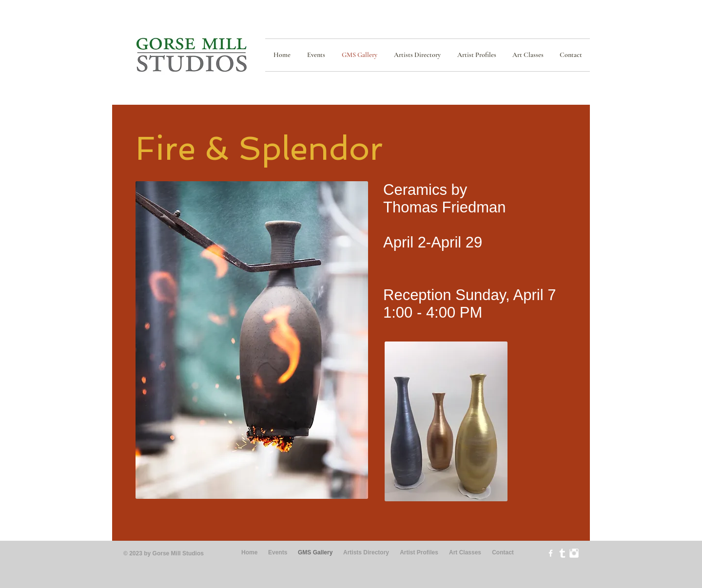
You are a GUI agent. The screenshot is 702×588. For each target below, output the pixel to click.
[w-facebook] (551, 553)
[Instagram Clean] (574, 553)
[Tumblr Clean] (562, 553)
